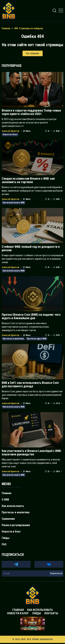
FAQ (4, 544)
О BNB (5, 500)
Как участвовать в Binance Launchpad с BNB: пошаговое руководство (32, 453)
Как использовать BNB (14, 203)
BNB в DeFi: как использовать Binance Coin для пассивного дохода (30, 384)
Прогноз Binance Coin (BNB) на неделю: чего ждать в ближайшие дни (31, 316)
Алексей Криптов (10, 131)
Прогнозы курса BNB (37, 339)
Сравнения (8, 519)
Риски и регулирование (16, 525)
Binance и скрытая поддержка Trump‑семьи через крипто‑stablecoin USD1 (31, 112)
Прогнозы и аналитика (13, 339)
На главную (33, 53)
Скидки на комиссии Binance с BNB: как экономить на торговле (28, 180)
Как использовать (13, 506)
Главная (6, 493)
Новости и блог (10, 135)
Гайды (6, 538)
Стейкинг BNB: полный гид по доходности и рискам (31, 248)
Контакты (51, 613)
